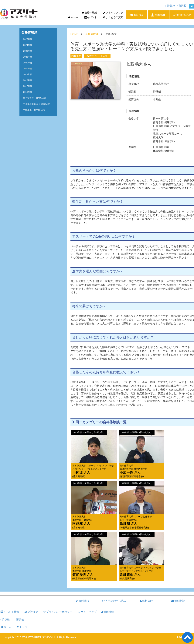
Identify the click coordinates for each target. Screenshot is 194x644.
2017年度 (28, 86)
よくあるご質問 (113, 17)
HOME (74, 34)
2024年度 (28, 45)
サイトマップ (87, 612)
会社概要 (31, 612)
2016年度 (76, 56)
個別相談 (178, 601)
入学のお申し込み (114, 601)
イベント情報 (10, 612)
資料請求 (82, 601)
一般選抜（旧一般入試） (97, 56)
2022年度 (28, 57)
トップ (22, 627)
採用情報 (108, 612)
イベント (91, 17)
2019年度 (28, 74)
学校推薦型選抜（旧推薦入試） (38, 104)
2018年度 (28, 80)
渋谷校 (170, 6)
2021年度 (28, 63)
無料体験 (146, 601)
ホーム (73, 17)
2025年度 (28, 39)
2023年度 (28, 51)
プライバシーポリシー (58, 612)
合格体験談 (89, 13)
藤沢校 (182, 6)
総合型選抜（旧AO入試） (35, 98)
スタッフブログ (113, 13)
